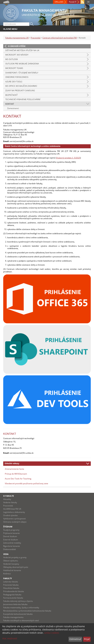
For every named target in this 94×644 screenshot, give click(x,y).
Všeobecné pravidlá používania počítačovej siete (26, 483)
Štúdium (8, 527)
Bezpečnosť (11, 95)
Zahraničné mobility (12, 543)
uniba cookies (52, 633)
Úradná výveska (10, 515)
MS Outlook (12, 59)
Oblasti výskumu (11, 561)
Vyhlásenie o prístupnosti (14, 519)
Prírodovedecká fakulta (14, 591)
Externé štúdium (11, 540)
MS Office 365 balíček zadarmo (21, 86)
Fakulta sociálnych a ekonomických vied (21, 620)
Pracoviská (36, 38)
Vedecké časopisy (11, 564)
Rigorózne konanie (12, 546)
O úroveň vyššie (17, 46)
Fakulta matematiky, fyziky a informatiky (21, 608)
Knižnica (7, 574)
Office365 (59, 2)
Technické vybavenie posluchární (23, 99)
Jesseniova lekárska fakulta (15, 604)
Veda (6, 554)
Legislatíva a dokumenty (14, 512)
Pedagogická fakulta (12, 595)
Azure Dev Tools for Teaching (18, 479)
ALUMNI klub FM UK (12, 509)
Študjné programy (11, 530)
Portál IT (73, 2)
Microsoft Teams (14, 68)
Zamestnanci (13, 108)
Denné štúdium (10, 536)
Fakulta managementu (13, 617)
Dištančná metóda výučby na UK (22, 50)
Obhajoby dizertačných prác (16, 567)
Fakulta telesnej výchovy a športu (18, 601)
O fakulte (9, 496)
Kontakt (10, 104)
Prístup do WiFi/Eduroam (16, 474)
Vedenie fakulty (10, 502)
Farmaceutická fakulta (13, 598)
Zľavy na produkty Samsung (20, 90)
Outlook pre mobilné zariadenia (22, 64)
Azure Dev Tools (14, 82)
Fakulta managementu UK (17, 38)
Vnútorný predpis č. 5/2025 (68, 158)
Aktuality (7, 499)
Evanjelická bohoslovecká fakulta (18, 614)
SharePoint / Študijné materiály (22, 73)
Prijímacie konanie (11, 533)
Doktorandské (10, 549)
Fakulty (8, 578)
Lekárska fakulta (11, 582)
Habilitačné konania (12, 570)
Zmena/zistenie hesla (14, 469)
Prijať (87, 639)
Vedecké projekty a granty (15, 557)
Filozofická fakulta (11, 588)
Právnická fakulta (11, 585)
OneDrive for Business (17, 77)
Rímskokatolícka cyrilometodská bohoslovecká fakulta (27, 611)
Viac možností (10, 638)
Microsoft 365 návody (17, 55)
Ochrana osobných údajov (15, 522)
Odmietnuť (75, 639)
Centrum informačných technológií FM (60, 38)
